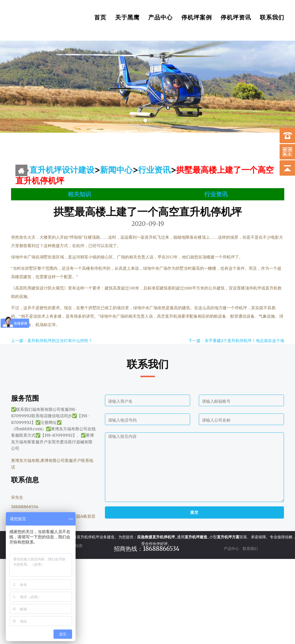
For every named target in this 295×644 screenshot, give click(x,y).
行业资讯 (154, 170)
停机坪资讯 (236, 17)
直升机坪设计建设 (62, 170)
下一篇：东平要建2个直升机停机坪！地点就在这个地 (236, 341)
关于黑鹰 (127, 17)
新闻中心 (116, 170)
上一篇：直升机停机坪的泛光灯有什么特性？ (52, 341)
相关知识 (79, 194)
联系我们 (272, 17)
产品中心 (160, 17)
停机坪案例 (197, 17)
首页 (100, 17)
